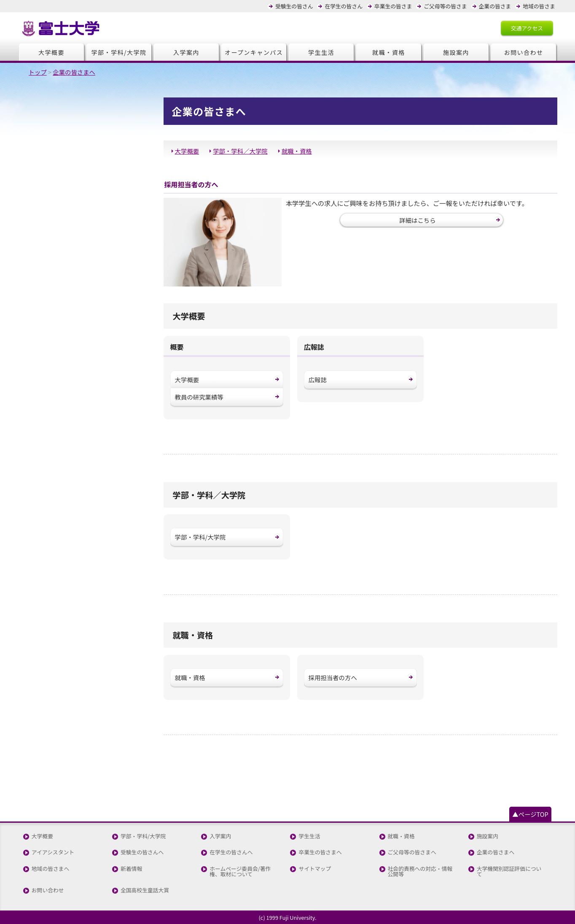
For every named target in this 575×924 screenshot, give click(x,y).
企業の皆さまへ (496, 852)
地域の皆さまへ (51, 869)
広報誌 (318, 380)
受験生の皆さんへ (142, 852)
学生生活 (321, 52)
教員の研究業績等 (199, 397)
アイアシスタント (53, 852)
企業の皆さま (495, 6)
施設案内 (456, 52)
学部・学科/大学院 (119, 52)
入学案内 (186, 52)
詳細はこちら (417, 220)
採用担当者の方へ (333, 677)
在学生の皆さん (344, 6)
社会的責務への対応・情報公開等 (420, 872)
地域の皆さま (539, 6)
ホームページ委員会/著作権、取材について (240, 872)
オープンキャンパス (254, 52)
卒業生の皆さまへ (320, 852)
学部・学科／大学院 (240, 151)
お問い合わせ (524, 52)
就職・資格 (388, 52)
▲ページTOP (530, 814)
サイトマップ (315, 869)
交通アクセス (527, 28)
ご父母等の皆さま (445, 6)
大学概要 (51, 52)
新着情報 (131, 869)
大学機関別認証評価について (509, 872)
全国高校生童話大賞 (145, 890)
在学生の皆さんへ (231, 852)
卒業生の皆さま (393, 6)
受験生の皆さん (294, 6)
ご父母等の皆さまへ (412, 852)
